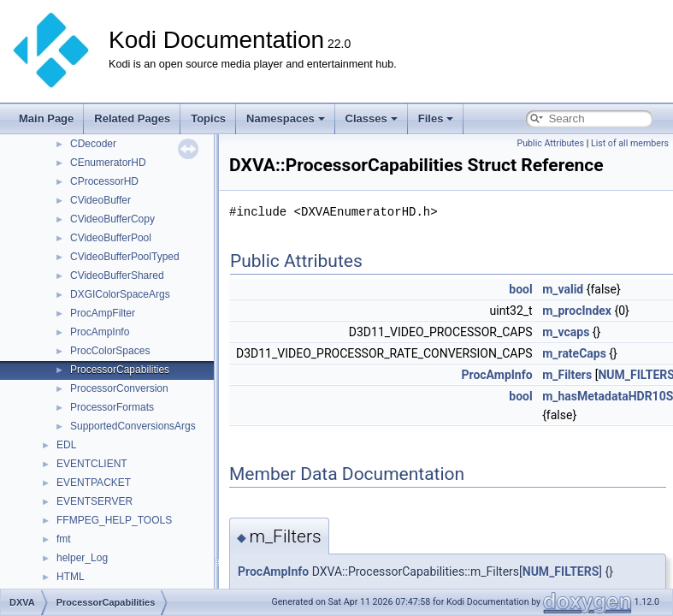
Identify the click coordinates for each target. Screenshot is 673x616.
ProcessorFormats (112, 407)
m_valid (563, 289)
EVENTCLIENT (92, 464)
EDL (66, 445)
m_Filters (567, 375)
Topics (208, 118)
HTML (71, 577)
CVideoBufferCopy (112, 219)
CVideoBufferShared (117, 275)
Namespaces (286, 118)
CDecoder (93, 144)
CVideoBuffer (100, 200)
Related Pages (132, 118)
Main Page (46, 118)
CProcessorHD (104, 181)
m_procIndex (577, 311)
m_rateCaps (574, 353)
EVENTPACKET (94, 483)
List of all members (630, 143)
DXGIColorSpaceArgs (120, 294)
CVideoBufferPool (111, 238)
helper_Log (82, 558)
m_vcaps (566, 332)
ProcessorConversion (119, 388)
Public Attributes (550, 143)
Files (436, 118)
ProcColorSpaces (110, 351)
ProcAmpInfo (100, 332)
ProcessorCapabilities (120, 370)
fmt (64, 539)
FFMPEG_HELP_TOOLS (114, 520)
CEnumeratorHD (108, 163)
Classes (372, 118)
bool (520, 289)
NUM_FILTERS (561, 572)
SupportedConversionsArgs (133, 426)
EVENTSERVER (94, 501)
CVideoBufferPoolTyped (125, 257)
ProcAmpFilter (103, 313)
